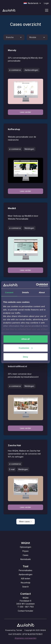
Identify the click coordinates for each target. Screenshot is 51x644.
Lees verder (26, 112)
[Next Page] (26, 522)
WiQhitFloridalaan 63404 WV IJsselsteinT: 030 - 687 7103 (26, 602)
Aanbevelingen (26, 574)
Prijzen (26, 551)
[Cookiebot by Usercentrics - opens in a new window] (36, 285)
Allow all (26, 339)
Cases (26, 555)
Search (26, 587)
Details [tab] (26, 292)
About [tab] (42, 292)
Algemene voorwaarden (26, 638)
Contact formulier (26, 611)
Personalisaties (26, 570)
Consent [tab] (9, 292)
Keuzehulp (26, 583)
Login (46, 3)
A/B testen (26, 578)
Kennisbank (26, 559)
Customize (26, 348)
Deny (26, 357)
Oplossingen (26, 547)
